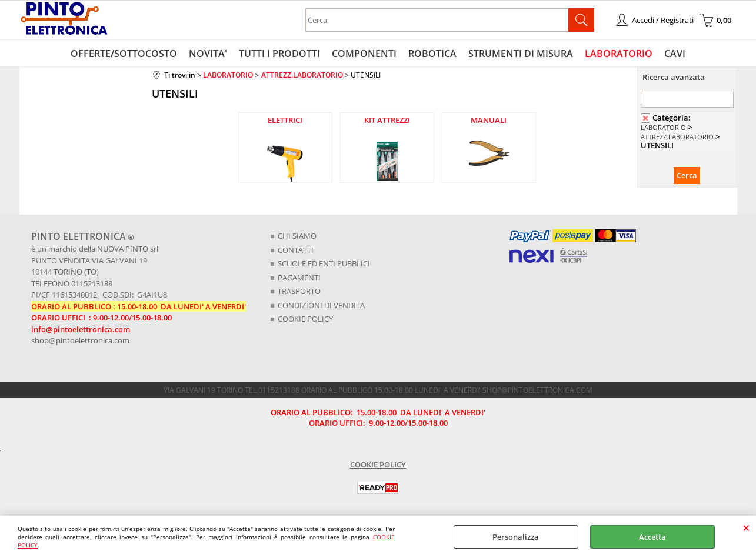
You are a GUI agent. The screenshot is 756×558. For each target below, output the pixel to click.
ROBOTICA (432, 54)
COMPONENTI (364, 54)
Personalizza (516, 537)
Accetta (652, 537)
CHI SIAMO (297, 236)
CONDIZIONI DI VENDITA (321, 305)
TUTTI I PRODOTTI (279, 54)
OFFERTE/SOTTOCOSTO (124, 54)
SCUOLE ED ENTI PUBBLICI (324, 263)
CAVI (675, 54)
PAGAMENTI (299, 278)
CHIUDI (746, 527)
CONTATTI (296, 250)
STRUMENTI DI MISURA (521, 54)
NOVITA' (208, 54)
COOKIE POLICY (305, 319)
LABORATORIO (619, 54)
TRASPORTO (299, 291)
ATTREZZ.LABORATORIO (677, 137)
